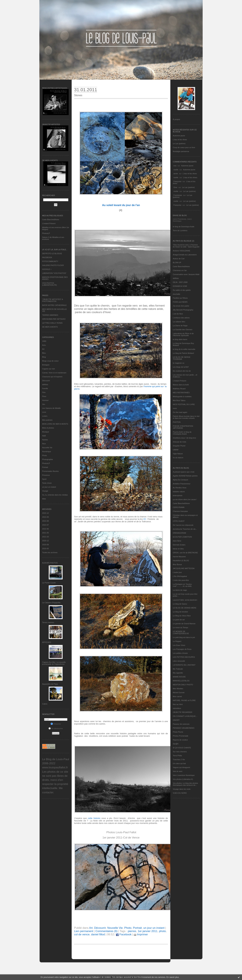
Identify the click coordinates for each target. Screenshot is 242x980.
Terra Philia (177, 756)
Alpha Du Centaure (181, 480)
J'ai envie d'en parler (181, 306)
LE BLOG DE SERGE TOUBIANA (182, 358)
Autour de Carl (179, 259)
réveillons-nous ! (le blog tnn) (184, 438)
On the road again (180, 412)
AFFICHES (47, 642)
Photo (45, 455)
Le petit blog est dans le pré (184, 637)
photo (162, 931)
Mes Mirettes (178, 689)
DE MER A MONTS (50, 327)
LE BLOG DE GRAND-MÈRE (185, 608)
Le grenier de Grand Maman (184, 624)
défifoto (45, 385)
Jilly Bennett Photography (183, 310)
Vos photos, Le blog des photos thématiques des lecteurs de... (185, 784)
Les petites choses (180, 653)
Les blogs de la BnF (181, 367)
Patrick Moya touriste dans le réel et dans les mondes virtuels (186, 417)
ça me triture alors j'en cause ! (185, 499)
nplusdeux (177, 708)
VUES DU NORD (180, 793)
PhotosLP (46, 233)
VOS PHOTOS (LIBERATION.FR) (50, 284)
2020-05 (45, 549)
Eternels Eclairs (179, 545)
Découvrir (46, 381)
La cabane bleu (179, 322)
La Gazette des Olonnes (183, 330)
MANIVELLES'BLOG (181, 681)
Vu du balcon (178, 458)
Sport (44, 479)
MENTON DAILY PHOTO (183, 685)
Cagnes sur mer (49, 369)
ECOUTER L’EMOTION (182, 537)
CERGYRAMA (179, 507)
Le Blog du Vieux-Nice (182, 616)
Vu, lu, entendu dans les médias (55, 495)
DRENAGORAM (179, 533)
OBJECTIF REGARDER (183, 712)
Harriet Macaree (179, 557)
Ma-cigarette (178, 673)
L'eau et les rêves (180, 140)
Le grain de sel (179, 620)
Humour (45, 400)
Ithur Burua (177, 564)
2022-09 (45, 517)
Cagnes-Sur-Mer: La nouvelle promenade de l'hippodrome (54, 663)
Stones (78, 95)
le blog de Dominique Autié (184, 227)
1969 (44, 341)
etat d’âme (177, 541)
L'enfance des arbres (181, 318)
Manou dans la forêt (181, 385)
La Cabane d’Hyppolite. (51, 603)
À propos (176, 119)
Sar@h (176, 744)
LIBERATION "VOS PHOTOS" (54, 273)
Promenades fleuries (50, 471)
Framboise (178, 195)
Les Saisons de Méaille (51, 408)
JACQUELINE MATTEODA (184, 568)
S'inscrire (56, 724)
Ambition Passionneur (182, 484)
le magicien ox (179, 363)
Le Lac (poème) (179, 143)
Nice (44, 444)
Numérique (47, 451)
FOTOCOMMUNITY (50, 261)
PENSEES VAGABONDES (184, 728)
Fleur (44, 396)
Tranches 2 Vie (179, 760)
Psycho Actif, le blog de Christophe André (182, 433)
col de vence (82, 934)
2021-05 (45, 533)
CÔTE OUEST (179, 521)
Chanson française (180, 511)
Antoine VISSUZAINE (181, 251)
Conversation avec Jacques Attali (186, 274)
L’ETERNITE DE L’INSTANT (184, 665)
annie (176, 174)
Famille (45, 388)
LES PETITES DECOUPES (184, 657)
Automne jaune (179, 136)
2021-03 (45, 537)
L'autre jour (177, 572)
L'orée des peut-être (181, 580)
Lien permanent (84, 931)
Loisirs (45, 416)
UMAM (176, 450)
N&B (44, 436)
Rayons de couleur (180, 740)
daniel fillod (98, 934)
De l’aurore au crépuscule (183, 525)
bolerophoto (178, 496)
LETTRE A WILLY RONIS (52, 323)
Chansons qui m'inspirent (52, 377)
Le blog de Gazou (180, 604)
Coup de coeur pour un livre (184, 147)
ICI (144, 519)
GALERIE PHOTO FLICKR (53, 265)
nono (175, 408)
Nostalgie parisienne (181, 151)
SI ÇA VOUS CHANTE (182, 748)
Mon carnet (177, 696)
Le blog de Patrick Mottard (183, 353)
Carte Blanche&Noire (51, 220)
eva (175, 166)
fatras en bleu (178, 549)
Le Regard (177, 641)
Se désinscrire (56, 728)
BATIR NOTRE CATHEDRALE (54, 305)
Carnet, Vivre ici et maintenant (54, 373)
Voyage (45, 491)
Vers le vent (177, 771)
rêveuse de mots (179, 442)
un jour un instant (49, 487)
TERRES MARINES (50, 315)
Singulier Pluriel (179, 446)
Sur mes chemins (180, 752)
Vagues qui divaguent (181, 767)
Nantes (45, 440)
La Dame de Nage (180, 326)
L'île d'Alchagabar (180, 576)
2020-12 (45, 541)
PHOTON (177, 422)
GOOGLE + (47, 269)
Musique (46, 432)
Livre (44, 412)
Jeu (44, 404)
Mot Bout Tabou (179, 400)
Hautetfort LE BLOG (181, 561)
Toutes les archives (50, 552)
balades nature (179, 492)
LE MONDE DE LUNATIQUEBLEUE (181, 632)
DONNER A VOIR (180, 286)
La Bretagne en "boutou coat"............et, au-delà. (182, 585)
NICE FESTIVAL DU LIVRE (184, 404)
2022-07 (45, 525)
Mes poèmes (47, 420)
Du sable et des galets (182, 290)
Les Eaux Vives (179, 645)
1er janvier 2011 (148, 931)
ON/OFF (176, 720)
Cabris (45, 704)
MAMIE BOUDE (179, 677)
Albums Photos (50, 563)
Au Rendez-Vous (180, 488)
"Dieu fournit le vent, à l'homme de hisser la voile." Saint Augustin (186, 246)
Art (43, 349)
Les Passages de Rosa (182, 649)
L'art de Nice (178, 314)
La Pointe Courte (49, 583)
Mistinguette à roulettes (182, 396)
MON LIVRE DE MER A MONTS (55, 424)
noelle (176, 170)
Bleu (44, 353)
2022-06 (45, 529)
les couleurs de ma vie (182, 371)
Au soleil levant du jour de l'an (121, 205)
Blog (44, 357)
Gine (175, 187)
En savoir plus (173, 977)
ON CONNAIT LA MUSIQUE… (185, 716)
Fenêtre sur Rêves (180, 298)
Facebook (124, 934)
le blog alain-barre (180, 339)
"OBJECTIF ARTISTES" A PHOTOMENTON (52, 300)
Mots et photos (48, 428)
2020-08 (45, 545)
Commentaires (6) (106, 931)
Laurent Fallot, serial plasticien (185, 600)
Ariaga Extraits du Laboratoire (185, 255)
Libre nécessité (179, 661)
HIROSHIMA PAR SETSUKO (54, 319)
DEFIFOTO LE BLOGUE (52, 253)
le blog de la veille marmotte (184, 349)
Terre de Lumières (180, 231)
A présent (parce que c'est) (184, 472)
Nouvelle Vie (47, 448)
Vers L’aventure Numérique (184, 775)
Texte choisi (47, 483)
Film (44, 392)
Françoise (177, 181)
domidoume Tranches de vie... (185, 529)
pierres (132, 931)
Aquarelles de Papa (50, 684)
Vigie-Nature (178, 454)
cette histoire (94, 818)
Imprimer (141, 934)
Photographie (47, 459)
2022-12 (45, 513)
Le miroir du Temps (180, 628)
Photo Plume (178, 732)
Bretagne (46, 365)
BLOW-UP (177, 263)
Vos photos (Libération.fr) (183, 779)
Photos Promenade (181, 736)
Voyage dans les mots (182, 789)
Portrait (45, 467)
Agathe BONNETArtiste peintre (185, 476)
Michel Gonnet (179, 693)
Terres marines (48, 622)
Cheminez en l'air (180, 270)
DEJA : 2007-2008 (180, 282)
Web (44, 499)
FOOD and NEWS (180, 302)
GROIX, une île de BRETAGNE (185, 553)
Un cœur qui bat (179, 763)
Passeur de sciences (181, 724)
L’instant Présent (49, 223)
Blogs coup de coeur (50, 361)
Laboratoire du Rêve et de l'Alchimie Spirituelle (183, 334)
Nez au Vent (178, 704)
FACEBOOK (47, 257)
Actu (44, 345)
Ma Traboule (178, 669)
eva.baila (176, 294)
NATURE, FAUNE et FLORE (184, 700)
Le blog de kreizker (180, 612)
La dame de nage (180, 590)
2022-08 (45, 521)
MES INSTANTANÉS (181, 393)
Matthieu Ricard (179, 389)
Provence (46, 475)
